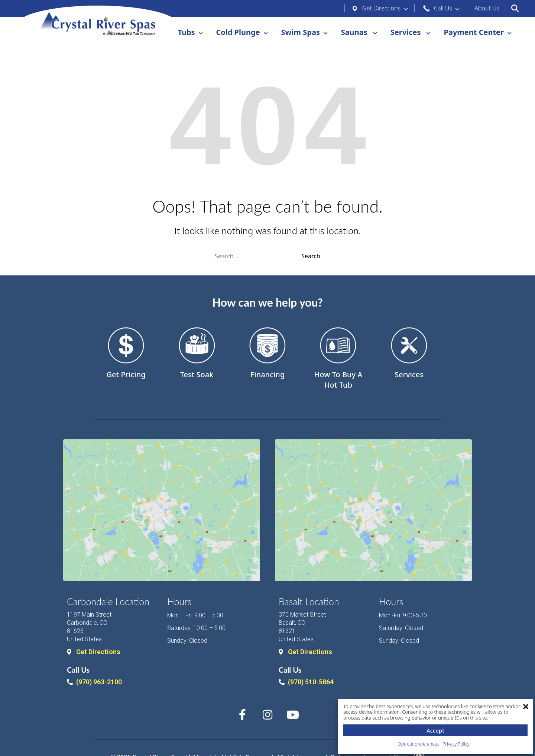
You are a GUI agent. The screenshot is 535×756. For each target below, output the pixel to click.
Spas (306, 33)
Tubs (184, 33)
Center (480, 33)
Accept (435, 730)
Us (487, 8)
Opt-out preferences (419, 744)
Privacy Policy (456, 744)
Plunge (244, 33)
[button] (526, 707)
